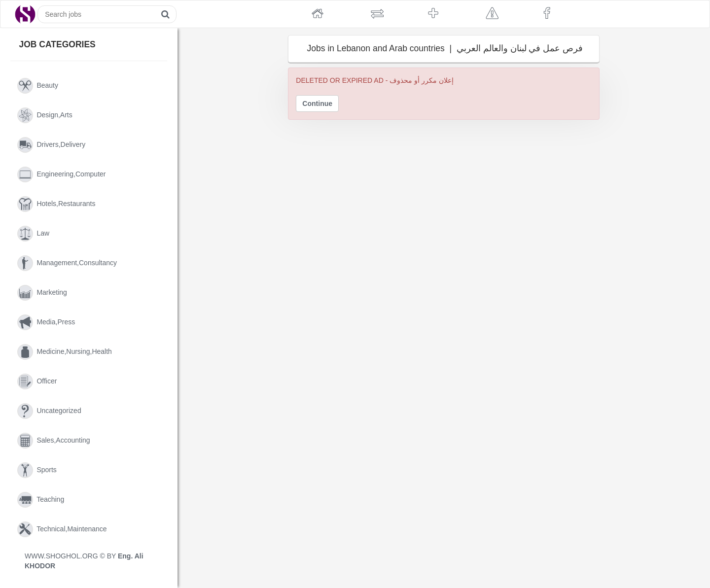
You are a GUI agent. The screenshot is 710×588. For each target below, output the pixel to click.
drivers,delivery (51, 145)
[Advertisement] (230, 214)
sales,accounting (54, 441)
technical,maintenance (62, 529)
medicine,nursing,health (65, 352)
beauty (38, 86)
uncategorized (49, 411)
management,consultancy (67, 263)
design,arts (45, 115)
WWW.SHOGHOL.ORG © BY (84, 561)
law (33, 234)
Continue (317, 104)
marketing (42, 293)
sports (37, 470)
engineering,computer (61, 174)
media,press (46, 322)
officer (37, 381)
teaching (41, 500)
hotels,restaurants (56, 204)
